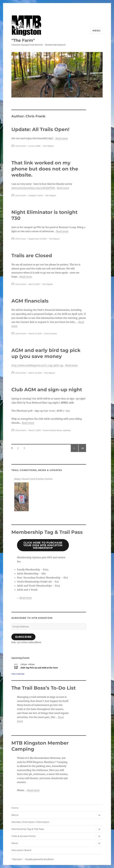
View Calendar (18, 674)
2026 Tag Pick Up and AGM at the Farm (39, 668)
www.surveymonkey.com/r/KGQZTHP (33, 188)
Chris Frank (21, 146)
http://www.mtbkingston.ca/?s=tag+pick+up (37, 365)
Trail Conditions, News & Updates (37, 470)
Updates (67, 430)
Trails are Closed (32, 255)
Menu (96, 31)
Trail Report (48, 146)
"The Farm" (23, 40)
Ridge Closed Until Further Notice (33, 479)
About (15, 815)
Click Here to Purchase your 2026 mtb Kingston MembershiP (43, 545)
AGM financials (30, 301)
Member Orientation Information (30, 822)
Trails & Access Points (23, 836)
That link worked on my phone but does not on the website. (45, 169)
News (59, 430)
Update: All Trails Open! (40, 129)
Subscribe (23, 637)
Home (15, 808)
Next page (82, 452)
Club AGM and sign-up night (47, 390)
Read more (62, 138)
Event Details (51, 333)
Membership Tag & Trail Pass (28, 829)
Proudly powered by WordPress (39, 859)
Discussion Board (21, 850)
